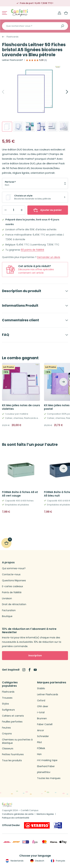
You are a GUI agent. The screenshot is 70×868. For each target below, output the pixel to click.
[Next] (63, 92)
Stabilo (41, 688)
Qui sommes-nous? (14, 568)
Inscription (35, 655)
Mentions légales (45, 814)
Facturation (9, 610)
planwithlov (44, 772)
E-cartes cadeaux (13, 586)
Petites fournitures (13, 754)
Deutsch (37, 861)
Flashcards (13, 37)
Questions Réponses (14, 581)
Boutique (7, 616)
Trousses (7, 698)
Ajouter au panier (48, 210)
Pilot (40, 742)
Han (39, 754)
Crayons (7, 734)
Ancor (41, 730)
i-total (41, 712)
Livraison (7, 599)
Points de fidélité (12, 592)
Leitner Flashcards (48, 695)
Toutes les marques (49, 778)
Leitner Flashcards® (12, 60)
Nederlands (14, 861)
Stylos (5, 704)
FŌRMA (41, 748)
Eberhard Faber (46, 766)
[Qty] (14, 210)
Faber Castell (45, 724)
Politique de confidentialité (16, 818)
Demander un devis (49, 257)
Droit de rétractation (14, 604)
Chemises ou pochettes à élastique (17, 741)
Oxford (41, 701)
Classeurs (8, 749)
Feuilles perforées (12, 722)
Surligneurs (8, 710)
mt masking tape (47, 760)
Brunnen (42, 719)
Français (58, 861)
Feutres (6, 728)
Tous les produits (12, 760)
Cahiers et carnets (13, 716)
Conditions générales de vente (18, 814)
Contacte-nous (11, 574)
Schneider (43, 736)
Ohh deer (43, 706)
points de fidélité (32, 250)
